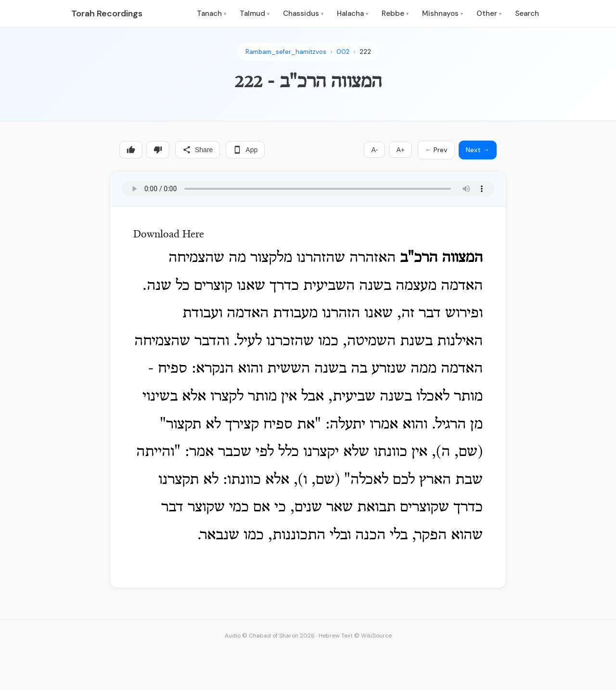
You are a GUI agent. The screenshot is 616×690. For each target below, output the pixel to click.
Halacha (353, 13)
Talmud (255, 13)
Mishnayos (443, 13)
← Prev (436, 150)
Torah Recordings (107, 13)
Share (198, 150)
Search (527, 13)
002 (343, 52)
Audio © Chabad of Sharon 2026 (270, 636)
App (245, 150)
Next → (478, 150)
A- (374, 150)
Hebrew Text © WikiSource (355, 636)
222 (365, 52)
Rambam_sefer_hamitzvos (286, 52)
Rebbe (395, 13)
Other (489, 13)
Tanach (212, 13)
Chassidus (303, 13)
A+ (400, 150)
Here (193, 235)
